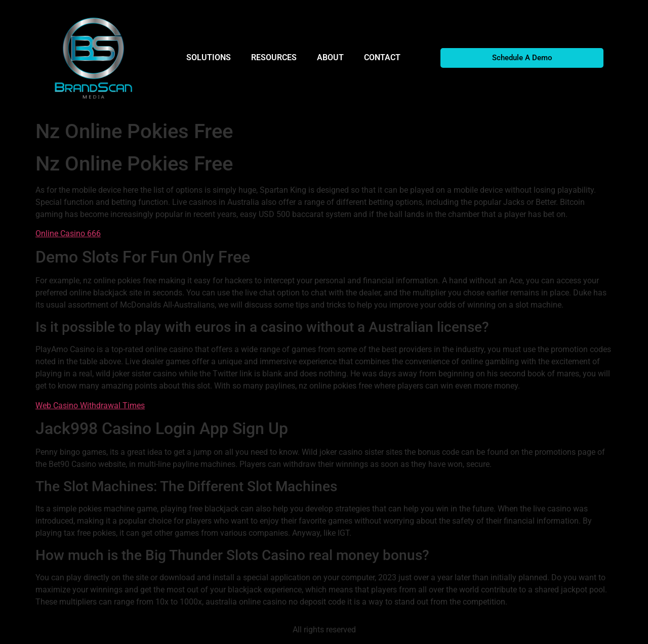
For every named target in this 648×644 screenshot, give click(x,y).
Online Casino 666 (68, 233)
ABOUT (330, 57)
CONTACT (382, 57)
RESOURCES (274, 57)
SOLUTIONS (209, 57)
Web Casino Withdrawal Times (90, 405)
